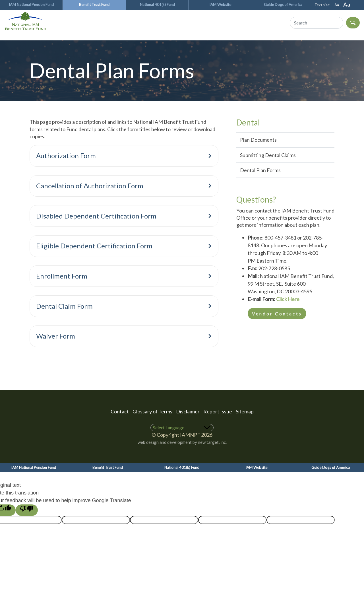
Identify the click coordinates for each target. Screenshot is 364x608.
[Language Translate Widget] (182, 437)
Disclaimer (188, 421)
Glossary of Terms (152, 421)
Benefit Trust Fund (94, 5)
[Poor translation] (27, 520)
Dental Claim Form (125, 317)
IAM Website (220, 5)
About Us (341, 42)
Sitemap (245, 421)
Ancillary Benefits (180, 42)
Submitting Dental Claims (268, 165)
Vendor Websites (289, 42)
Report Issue (218, 421)
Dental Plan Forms (260, 180)
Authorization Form (125, 167)
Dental (95, 42)
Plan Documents (258, 149)
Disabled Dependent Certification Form (125, 227)
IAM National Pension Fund (31, 5)
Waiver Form (125, 347)
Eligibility (236, 42)
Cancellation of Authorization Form (125, 197)
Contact (120, 421)
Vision (130, 42)
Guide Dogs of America (283, 5)
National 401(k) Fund (157, 5)
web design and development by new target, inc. (182, 452)
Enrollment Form (125, 287)
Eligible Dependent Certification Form (125, 257)
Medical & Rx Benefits (40, 42)
